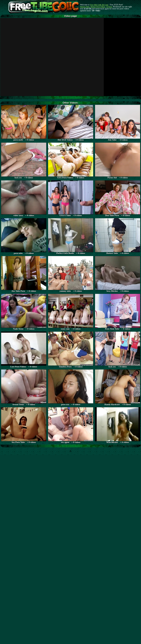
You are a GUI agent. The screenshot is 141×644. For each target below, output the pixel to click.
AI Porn (109, 7)
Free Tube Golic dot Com (99, 5)
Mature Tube (85, 7)
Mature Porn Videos (98, 7)
